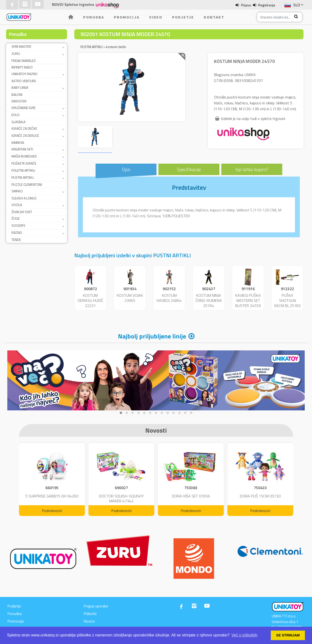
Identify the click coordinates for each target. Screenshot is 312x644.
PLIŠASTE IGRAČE (24, 163)
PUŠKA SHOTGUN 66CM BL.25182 (288, 300)
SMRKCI (17, 191)
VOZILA (17, 205)
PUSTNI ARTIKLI (23, 177)
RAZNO (17, 233)
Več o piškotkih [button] (245, 635)
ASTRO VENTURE (24, 81)
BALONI (17, 94)
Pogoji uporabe (96, 606)
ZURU (16, 54)
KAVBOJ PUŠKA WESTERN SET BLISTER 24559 (248, 300)
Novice (89, 621)
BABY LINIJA (20, 87)
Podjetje (183, 17)
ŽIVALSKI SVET (22, 212)
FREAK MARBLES (24, 61)
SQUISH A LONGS (24, 198)
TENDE (16, 240)
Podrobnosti (52, 511)
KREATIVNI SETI (22, 149)
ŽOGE (16, 218)
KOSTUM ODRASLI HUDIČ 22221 (90, 300)
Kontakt (214, 17)
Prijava (246, 5)
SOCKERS (18, 225)
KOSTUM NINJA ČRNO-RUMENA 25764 (209, 300)
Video (156, 17)
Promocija (127, 17)
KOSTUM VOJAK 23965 (130, 298)
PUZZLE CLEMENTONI (27, 184)
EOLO (15, 115)
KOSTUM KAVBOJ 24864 (169, 298)
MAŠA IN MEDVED (24, 156)
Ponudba (94, 17)
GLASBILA (18, 122)
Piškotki (90, 614)
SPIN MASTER (21, 46)
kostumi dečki (116, 47)
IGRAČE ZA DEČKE (24, 128)
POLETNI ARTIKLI (23, 170)
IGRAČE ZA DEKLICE (25, 135)
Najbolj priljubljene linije (152, 336)
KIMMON (18, 143)
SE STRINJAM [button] (288, 635)
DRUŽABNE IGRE (24, 108)
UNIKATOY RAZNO (24, 74)
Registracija (267, 5)
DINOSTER (19, 101)
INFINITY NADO (22, 67)
